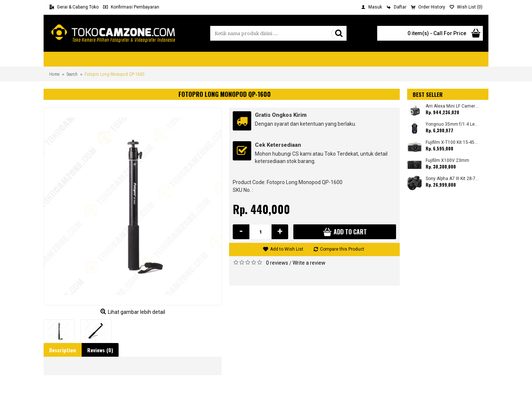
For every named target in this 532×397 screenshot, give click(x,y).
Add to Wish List (287, 249)
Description (63, 350)
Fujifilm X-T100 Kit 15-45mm (452, 142)
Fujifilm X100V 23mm (447, 161)
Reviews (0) (100, 350)
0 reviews (277, 263)
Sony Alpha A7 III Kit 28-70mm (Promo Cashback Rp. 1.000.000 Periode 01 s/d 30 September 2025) (452, 179)
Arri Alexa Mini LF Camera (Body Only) (452, 106)
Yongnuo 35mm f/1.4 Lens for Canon (452, 124)
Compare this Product (342, 249)
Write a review (309, 263)
